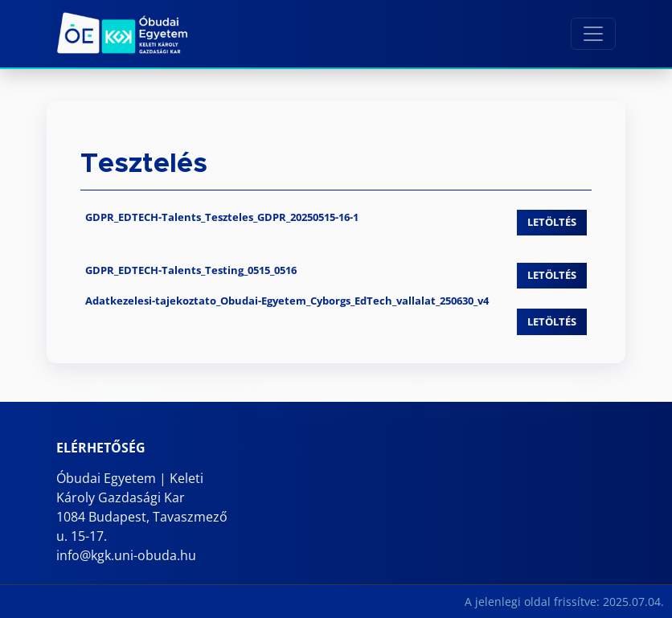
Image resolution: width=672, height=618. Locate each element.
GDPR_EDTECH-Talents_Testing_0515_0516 (191, 270)
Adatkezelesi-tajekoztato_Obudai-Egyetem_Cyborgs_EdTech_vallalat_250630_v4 (287, 301)
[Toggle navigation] (593, 34)
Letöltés (552, 222)
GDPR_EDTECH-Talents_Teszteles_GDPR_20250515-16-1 (222, 217)
